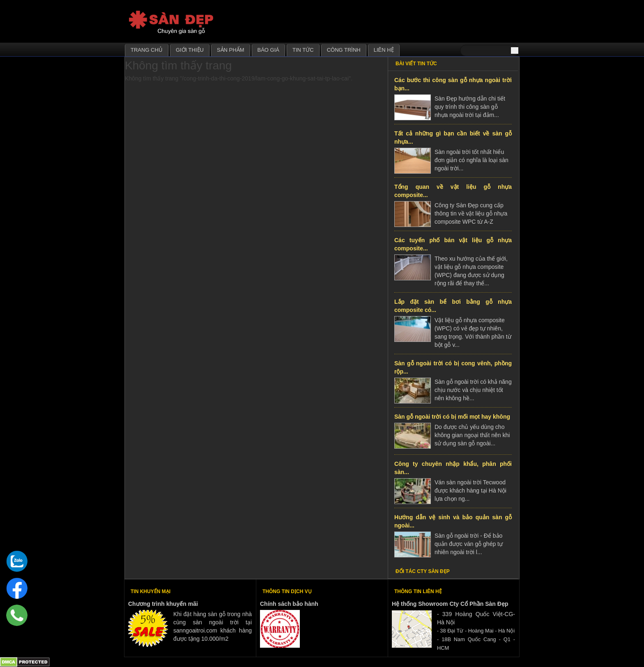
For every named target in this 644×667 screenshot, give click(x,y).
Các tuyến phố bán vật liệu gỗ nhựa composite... (453, 244)
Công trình (344, 50)
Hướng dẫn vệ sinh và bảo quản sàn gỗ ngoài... (453, 521)
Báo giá (268, 50)
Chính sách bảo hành (289, 604)
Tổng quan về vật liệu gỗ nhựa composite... (453, 191)
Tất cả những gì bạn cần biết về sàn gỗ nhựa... (453, 138)
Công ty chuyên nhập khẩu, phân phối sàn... (453, 468)
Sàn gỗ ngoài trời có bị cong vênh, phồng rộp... (453, 367)
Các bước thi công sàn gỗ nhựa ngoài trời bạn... (453, 84)
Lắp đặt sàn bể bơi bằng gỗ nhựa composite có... (453, 306)
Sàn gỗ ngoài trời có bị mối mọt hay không (452, 417)
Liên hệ (384, 50)
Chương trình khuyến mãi (163, 604)
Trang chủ (147, 50)
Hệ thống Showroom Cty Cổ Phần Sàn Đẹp (450, 604)
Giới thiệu (190, 50)
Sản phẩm (231, 50)
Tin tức (303, 50)
